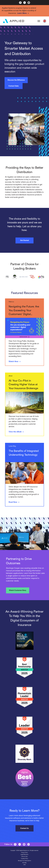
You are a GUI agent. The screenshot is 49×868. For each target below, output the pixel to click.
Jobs (24, 865)
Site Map (24, 863)
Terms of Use (24, 857)
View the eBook (17, 432)
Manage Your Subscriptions (24, 861)
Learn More (23, 13)
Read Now (14, 502)
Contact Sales (14, 86)
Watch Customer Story (18, 590)
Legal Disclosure (24, 854)
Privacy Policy (24, 853)
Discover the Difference (16, 80)
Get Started (24, 240)
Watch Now (15, 362)
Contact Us (24, 828)
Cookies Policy (24, 859)
